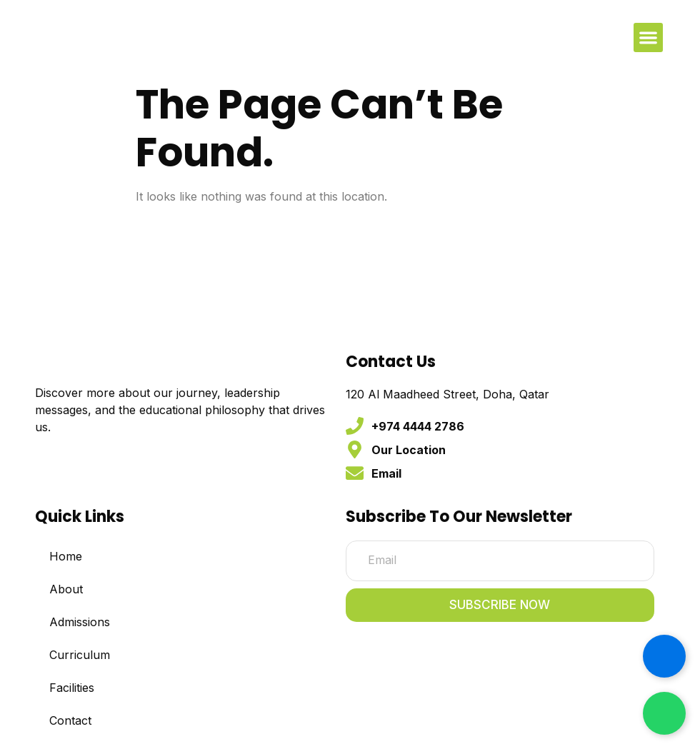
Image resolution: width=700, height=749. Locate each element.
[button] (648, 37)
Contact (70, 721)
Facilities (72, 688)
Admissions (80, 623)
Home (66, 557)
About (66, 590)
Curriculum (80, 655)
